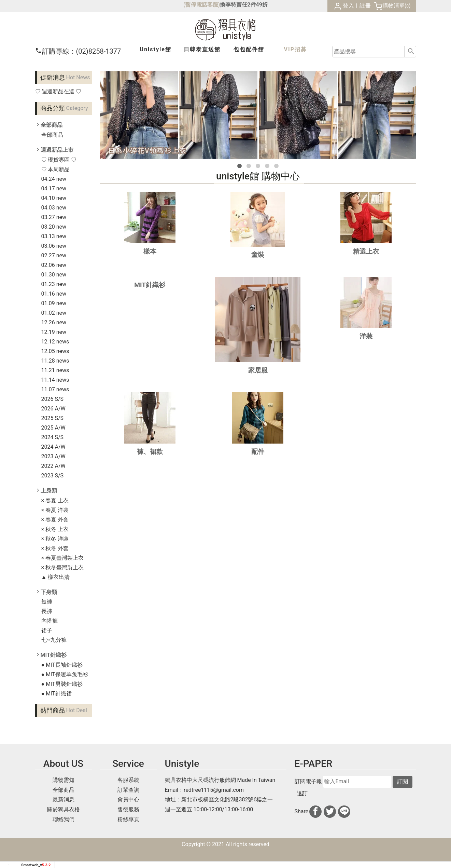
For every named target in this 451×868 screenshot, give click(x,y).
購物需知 (64, 780)
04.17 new (54, 188)
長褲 (47, 611)
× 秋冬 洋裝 (55, 539)
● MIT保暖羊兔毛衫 (65, 674)
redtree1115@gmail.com (214, 790)
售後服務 (128, 809)
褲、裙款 (150, 452)
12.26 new (54, 322)
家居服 (258, 370)
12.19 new (54, 332)
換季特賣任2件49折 (244, 5)
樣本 (150, 251)
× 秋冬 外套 (55, 548)
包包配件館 (249, 49)
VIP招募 (295, 49)
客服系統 (128, 780)
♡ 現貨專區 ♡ (59, 160)
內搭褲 (50, 621)
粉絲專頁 (128, 819)
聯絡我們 (64, 819)
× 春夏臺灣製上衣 (63, 558)
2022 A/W (53, 466)
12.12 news (55, 342)
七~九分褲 (54, 640)
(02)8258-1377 (78, 51)
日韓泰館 (202, 49)
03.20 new (54, 227)
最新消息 (64, 799)
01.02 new (54, 313)
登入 (349, 6)
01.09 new (54, 303)
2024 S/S (53, 437)
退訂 (302, 793)
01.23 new (54, 284)
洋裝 (366, 336)
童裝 (258, 255)
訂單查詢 (128, 790)
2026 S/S (53, 399)
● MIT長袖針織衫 (62, 665)
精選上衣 (366, 251)
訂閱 (403, 782)
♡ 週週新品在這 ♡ (58, 91)
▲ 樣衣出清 (56, 577)
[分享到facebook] (315, 812)
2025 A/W (53, 428)
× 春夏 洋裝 (55, 510)
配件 (258, 452)
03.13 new (54, 236)
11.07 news (55, 389)
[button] (239, 166)
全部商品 (52, 135)
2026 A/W (53, 409)
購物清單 (394, 6)
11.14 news (55, 380)
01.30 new (54, 275)
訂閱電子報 (308, 782)
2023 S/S (53, 476)
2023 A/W (53, 456)
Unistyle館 (156, 49)
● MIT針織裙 (57, 694)
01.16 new (54, 294)
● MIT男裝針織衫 (62, 684)
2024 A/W (53, 447)
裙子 (47, 630)
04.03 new (54, 208)
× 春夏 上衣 (55, 500)
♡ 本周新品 (56, 169)
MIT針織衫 (150, 285)
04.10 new (54, 198)
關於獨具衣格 (64, 809)
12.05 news (55, 351)
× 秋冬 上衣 (55, 529)
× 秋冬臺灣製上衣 (63, 567)
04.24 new (54, 179)
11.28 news (55, 361)
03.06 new (54, 246)
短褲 (47, 602)
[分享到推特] (330, 812)
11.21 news (55, 370)
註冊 (365, 6)
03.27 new (54, 217)
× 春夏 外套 (55, 520)
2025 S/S (53, 418)
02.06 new (54, 265)
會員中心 (128, 799)
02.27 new (54, 255)
